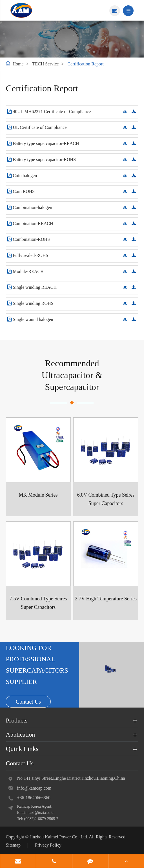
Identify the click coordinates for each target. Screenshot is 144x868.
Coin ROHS (21, 191)
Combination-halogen (30, 207)
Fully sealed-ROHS (28, 255)
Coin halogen (22, 175)
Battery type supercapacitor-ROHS (42, 159)
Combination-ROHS (29, 239)
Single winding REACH (32, 287)
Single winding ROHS (30, 303)
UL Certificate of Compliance (37, 127)
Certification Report (85, 64)
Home (18, 64)
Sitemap (13, 845)
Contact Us (28, 702)
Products (16, 720)
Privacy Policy (48, 845)
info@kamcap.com (34, 788)
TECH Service (46, 64)
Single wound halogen (30, 319)
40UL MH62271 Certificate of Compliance (49, 111)
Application (20, 735)
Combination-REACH (30, 223)
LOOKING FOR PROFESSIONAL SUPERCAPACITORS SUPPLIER (37, 665)
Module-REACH (25, 271)
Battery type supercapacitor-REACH (43, 143)
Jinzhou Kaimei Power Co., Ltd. (59, 837)
